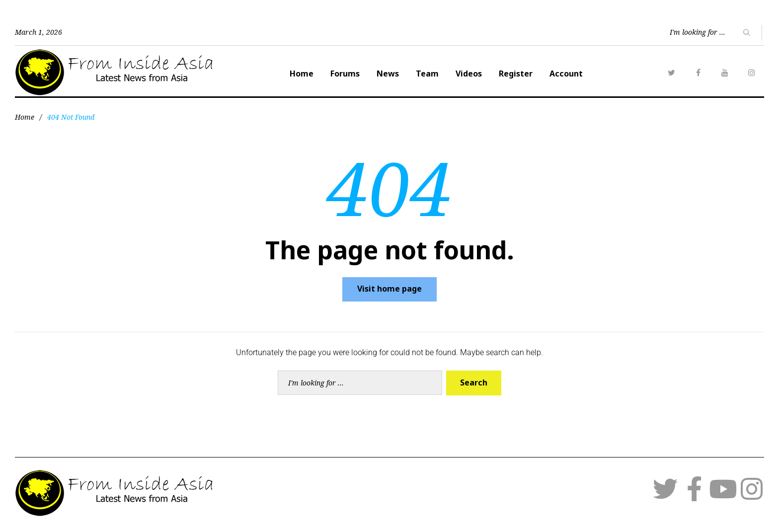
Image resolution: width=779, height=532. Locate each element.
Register (516, 74)
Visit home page (389, 289)
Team (427, 74)
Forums (345, 74)
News (388, 74)
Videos (469, 74)
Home (302, 74)
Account (566, 74)
